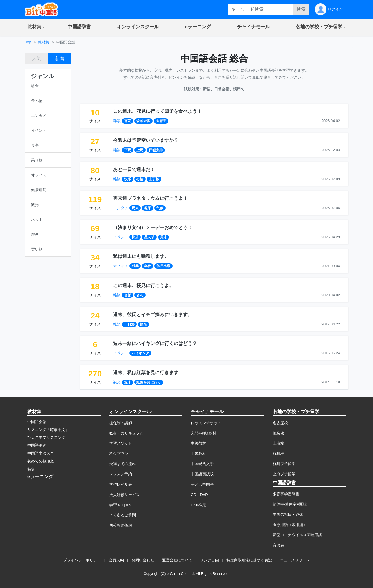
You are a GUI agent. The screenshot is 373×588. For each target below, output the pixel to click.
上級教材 (198, 454)
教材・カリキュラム (126, 433)
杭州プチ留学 (284, 464)
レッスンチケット (206, 423)
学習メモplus (120, 505)
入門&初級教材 (204, 433)
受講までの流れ (123, 464)
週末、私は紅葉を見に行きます (146, 373)
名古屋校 (280, 423)
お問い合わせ (143, 560)
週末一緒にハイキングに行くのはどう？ (155, 343)
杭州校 (278, 454)
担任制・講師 (121, 423)
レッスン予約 (121, 474)
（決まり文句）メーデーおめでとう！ (153, 227)
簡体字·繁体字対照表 (290, 504)
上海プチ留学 (284, 474)
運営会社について (177, 560)
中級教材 (198, 443)
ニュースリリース (295, 560)
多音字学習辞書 (286, 494)
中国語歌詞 (37, 445)
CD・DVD (199, 495)
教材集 (44, 42)
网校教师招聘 (121, 525)
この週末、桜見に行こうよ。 (143, 285)
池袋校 (278, 433)
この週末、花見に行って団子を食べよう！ (157, 111)
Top (28, 42)
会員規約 (116, 560)
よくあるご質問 (123, 515)
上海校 (278, 443)
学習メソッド (121, 443)
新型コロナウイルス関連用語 (297, 535)
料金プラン (119, 454)
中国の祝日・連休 (288, 514)
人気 (36, 58)
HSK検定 (198, 505)
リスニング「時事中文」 (48, 430)
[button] (36, 27)
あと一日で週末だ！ (134, 169)
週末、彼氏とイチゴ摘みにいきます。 (153, 315)
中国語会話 (37, 422)
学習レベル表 (121, 484)
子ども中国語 (202, 484)
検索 (301, 9)
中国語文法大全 (41, 453)
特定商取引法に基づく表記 (249, 560)
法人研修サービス (124, 495)
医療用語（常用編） (290, 525)
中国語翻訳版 (202, 474)
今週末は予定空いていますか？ (146, 140)
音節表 (278, 545)
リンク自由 (209, 560)
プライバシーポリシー (82, 560)
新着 (60, 58)
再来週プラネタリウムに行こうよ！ (150, 198)
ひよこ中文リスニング (46, 438)
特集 (31, 469)
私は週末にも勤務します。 (141, 256)
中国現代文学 (202, 464)
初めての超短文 (41, 461)
